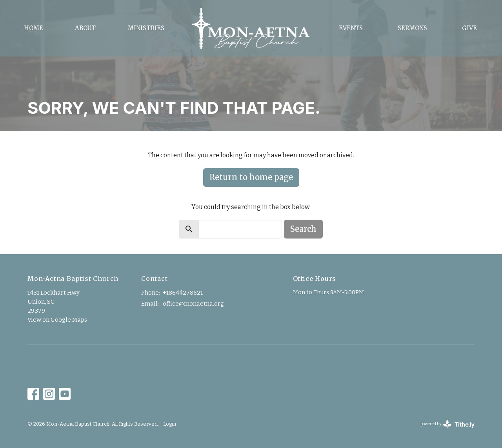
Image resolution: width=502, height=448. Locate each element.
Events (351, 28)
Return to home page (251, 177)
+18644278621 (183, 293)
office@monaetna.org (193, 304)
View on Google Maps (57, 320)
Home (34, 28)
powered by (447, 424)
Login (170, 424)
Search (303, 229)
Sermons (412, 28)
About (85, 28)
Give (469, 28)
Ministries (146, 28)
